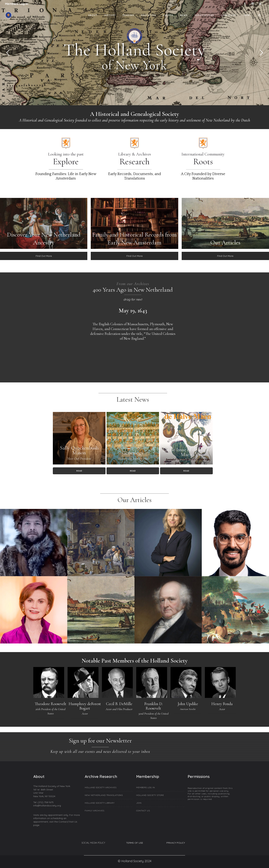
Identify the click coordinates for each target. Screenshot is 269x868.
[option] (133, 324)
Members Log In (17, 4)
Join (247, 15)
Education (149, 15)
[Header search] (259, 15)
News (184, 15)
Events (168, 15)
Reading (128, 15)
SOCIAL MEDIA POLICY (93, 843)
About (93, 15)
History (110, 15)
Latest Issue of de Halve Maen (186, 452)
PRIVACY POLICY (176, 843)
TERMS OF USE (135, 843)
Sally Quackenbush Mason (79, 450)
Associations (204, 15)
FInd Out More (44, 256)
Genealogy (229, 15)
